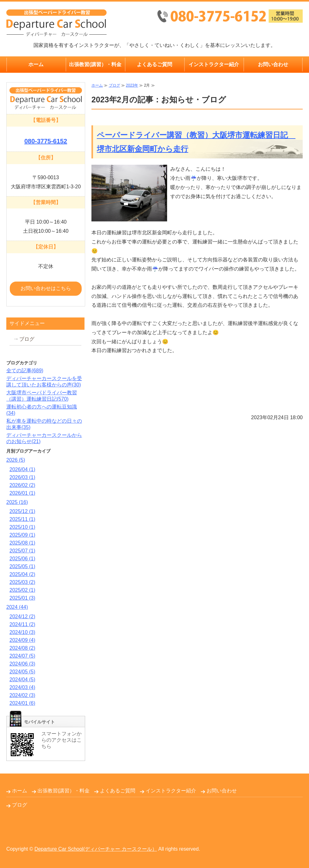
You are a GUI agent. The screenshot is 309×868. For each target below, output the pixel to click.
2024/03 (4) (22, 687)
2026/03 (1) (22, 477)
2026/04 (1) (22, 469)
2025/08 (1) (22, 543)
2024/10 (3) (22, 632)
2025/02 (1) (22, 590)
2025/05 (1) (22, 566)
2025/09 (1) (22, 535)
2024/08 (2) (22, 648)
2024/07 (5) (22, 656)
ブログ (114, 85)
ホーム (36, 64)
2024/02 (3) (22, 695)
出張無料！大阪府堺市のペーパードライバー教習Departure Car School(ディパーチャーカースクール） (56, 23)
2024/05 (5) (22, 672)
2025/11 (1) (22, 519)
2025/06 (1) (22, 559)
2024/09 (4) (22, 640)
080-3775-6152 (46, 141)
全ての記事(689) (25, 371)
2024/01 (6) (22, 703)
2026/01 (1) (22, 493)
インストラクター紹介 (214, 64)
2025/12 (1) (22, 511)
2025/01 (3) (22, 598)
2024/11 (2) (22, 624)
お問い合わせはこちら (46, 288)
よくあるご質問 (154, 64)
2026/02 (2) (22, 485)
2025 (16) (17, 502)
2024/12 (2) (22, 617)
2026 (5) (16, 460)
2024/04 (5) (22, 680)
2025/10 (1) (22, 527)
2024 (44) (17, 607)
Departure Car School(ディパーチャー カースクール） (96, 849)
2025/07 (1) (22, 551)
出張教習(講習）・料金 (95, 64)
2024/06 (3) (22, 664)
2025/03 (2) (22, 582)
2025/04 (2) (22, 574)
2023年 (132, 85)
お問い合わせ (273, 64)
